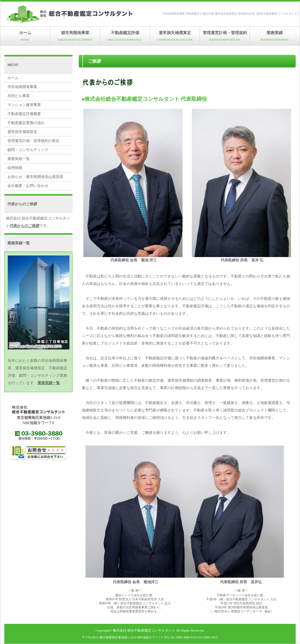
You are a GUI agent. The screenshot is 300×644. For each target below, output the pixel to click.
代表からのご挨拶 (24, 226)
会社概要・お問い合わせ (28, 186)
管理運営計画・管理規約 (225, 36)
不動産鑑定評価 (125, 36)
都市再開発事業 (75, 36)
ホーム (25, 36)
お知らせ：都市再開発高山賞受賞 (35, 177)
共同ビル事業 (19, 96)
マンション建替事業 (24, 105)
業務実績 (275, 36)
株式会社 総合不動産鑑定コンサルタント (144, 630)
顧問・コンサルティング (28, 150)
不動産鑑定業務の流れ (26, 123)
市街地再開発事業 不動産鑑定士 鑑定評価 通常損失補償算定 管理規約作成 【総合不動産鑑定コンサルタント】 (231, 14)
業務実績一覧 (19, 159)
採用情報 (15, 168)
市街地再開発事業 (22, 87)
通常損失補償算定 (175, 36)
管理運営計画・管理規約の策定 (33, 141)
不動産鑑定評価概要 (24, 114)
